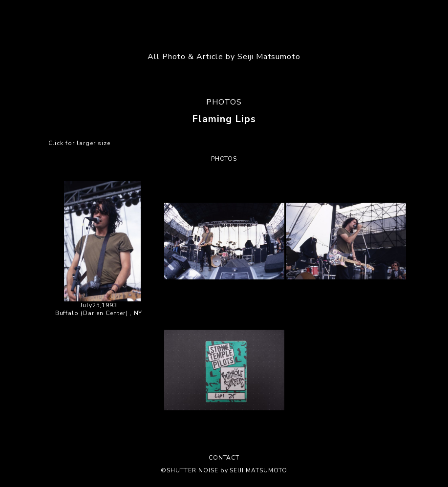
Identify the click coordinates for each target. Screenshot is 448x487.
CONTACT (224, 458)
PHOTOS (224, 102)
